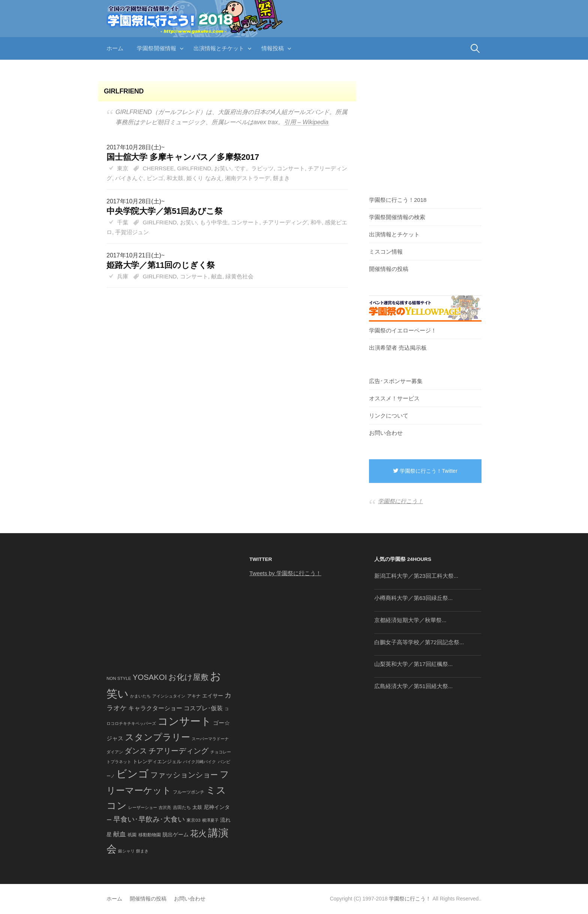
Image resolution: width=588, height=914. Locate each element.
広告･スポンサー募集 (396, 381)
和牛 (316, 222)
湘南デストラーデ (247, 178)
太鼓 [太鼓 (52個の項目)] (197, 807)
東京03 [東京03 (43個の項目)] (193, 820)
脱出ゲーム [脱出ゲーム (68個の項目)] (175, 834)
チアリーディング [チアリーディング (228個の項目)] (178, 751)
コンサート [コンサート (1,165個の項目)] (184, 721)
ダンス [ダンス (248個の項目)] (136, 751)
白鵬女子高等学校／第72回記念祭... (419, 642)
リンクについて (389, 416)
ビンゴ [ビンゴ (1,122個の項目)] (133, 774)
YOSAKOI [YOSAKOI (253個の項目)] (150, 677)
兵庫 (123, 276)
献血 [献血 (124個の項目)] (120, 834)
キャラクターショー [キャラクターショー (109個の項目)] (155, 708)
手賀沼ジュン (132, 232)
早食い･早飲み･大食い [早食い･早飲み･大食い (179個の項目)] (149, 819)
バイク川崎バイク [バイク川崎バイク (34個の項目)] (199, 762)
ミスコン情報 (386, 252)
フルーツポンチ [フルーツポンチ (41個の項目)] (189, 792)
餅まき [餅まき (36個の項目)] (142, 851)
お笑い (223, 168)
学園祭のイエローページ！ (403, 330)
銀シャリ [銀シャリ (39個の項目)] (126, 851)
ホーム (115, 48)
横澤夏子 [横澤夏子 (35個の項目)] (210, 820)
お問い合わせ (386, 433)
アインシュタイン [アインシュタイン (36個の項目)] (169, 696)
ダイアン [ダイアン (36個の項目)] (115, 752)
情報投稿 (273, 48)
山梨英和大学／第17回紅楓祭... (413, 664)
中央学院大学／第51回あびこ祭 (165, 211)
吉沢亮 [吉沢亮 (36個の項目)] (165, 807)
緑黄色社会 (239, 276)
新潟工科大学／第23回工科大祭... (416, 576)
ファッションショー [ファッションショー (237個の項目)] (184, 775)
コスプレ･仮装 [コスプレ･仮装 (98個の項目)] (203, 708)
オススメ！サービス (394, 398)
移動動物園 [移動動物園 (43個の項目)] (150, 835)
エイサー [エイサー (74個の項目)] (213, 696)
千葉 (123, 222)
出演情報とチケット (219, 48)
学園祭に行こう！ (400, 501)
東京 (123, 168)
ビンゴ (155, 178)
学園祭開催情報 (157, 48)
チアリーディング (285, 222)
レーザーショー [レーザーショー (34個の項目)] (143, 807)
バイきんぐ (129, 178)
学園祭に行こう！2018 (398, 200)
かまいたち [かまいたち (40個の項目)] (140, 696)
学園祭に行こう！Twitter (425, 471)
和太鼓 (175, 178)
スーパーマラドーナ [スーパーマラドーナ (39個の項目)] (210, 739)
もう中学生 (214, 222)
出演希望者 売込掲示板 (398, 348)
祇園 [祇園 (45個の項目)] (132, 835)
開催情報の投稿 (389, 269)
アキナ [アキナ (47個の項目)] (194, 696)
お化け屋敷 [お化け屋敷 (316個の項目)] (188, 677)
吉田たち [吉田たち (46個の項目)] (182, 807)
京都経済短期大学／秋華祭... (410, 620)
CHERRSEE (158, 168)
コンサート (291, 168)
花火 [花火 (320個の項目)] (198, 834)
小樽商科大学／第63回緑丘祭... (413, 598)
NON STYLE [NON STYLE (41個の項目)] (119, 678)
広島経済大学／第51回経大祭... (413, 686)
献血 (217, 276)
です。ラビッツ (254, 168)
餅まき (281, 178)
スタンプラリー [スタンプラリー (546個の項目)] (157, 737)
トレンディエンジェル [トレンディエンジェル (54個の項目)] (157, 761)
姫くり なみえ (204, 178)
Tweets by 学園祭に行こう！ (285, 573)
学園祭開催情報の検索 (397, 217)
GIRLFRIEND (194, 168)
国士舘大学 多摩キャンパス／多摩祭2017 (183, 157)
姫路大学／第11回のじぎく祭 (161, 265)
